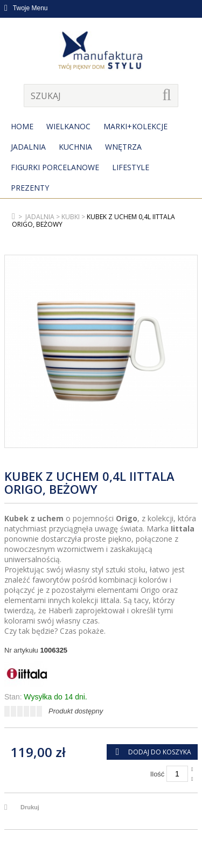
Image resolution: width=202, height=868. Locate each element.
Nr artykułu (21, 650)
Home (22, 126)
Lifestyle (131, 167)
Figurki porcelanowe (55, 167)
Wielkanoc (68, 126)
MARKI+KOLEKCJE (135, 126)
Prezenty (30, 188)
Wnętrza (123, 147)
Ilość (158, 774)
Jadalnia (28, 147)
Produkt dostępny (76, 711)
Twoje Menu (26, 8)
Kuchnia (75, 147)
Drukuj (30, 807)
